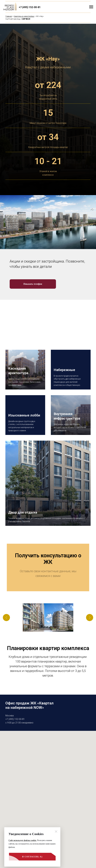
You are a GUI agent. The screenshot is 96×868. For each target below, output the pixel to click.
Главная (9, 16)
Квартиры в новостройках (24, 16)
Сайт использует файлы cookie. (23, 840)
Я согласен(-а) (25, 858)
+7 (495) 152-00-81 (30, 7)
